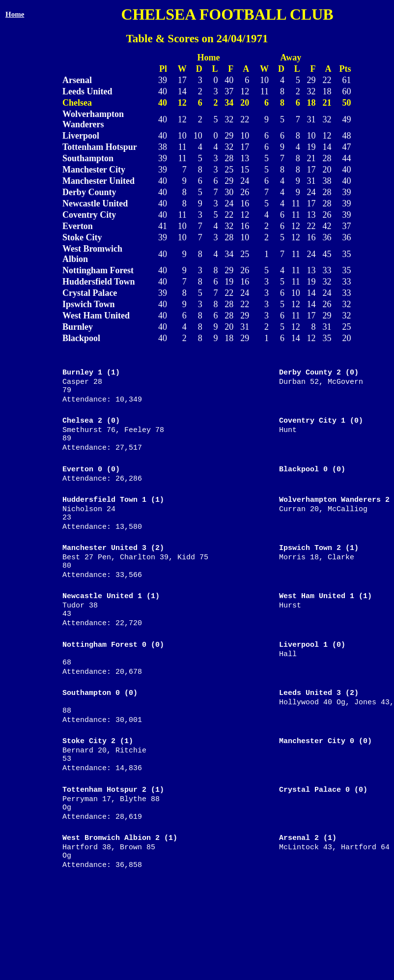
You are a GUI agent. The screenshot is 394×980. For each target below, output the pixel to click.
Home (15, 14)
